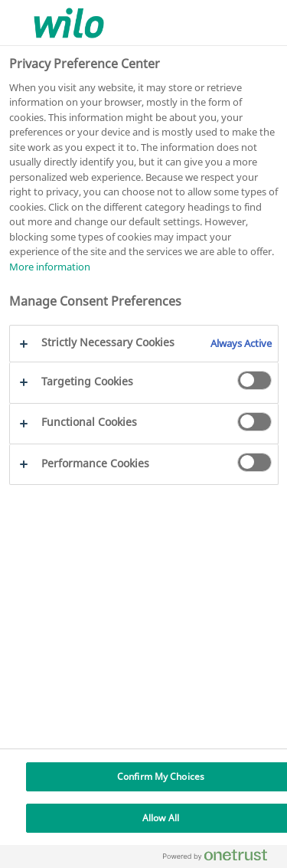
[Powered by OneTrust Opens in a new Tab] (221, 858)
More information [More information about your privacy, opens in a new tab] (50, 267)
